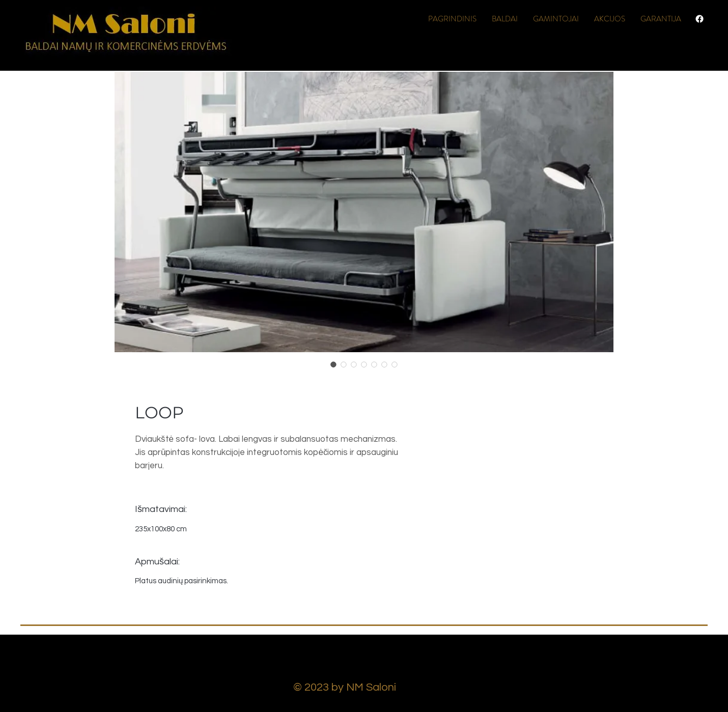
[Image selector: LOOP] (333, 364)
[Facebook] (699, 19)
